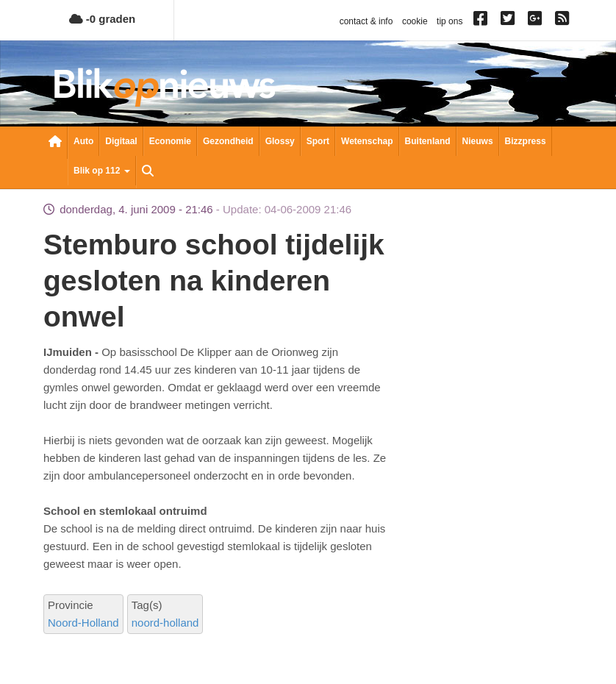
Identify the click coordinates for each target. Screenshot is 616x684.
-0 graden (103, 19)
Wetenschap (367, 141)
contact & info (366, 21)
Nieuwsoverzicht (55, 143)
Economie (170, 141)
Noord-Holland (83, 623)
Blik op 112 (102, 171)
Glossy (280, 141)
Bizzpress (526, 141)
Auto (83, 141)
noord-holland (165, 623)
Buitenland (428, 141)
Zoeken (148, 172)
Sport (318, 141)
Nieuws (478, 141)
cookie (415, 21)
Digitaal (121, 141)
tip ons (450, 21)
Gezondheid (228, 141)
